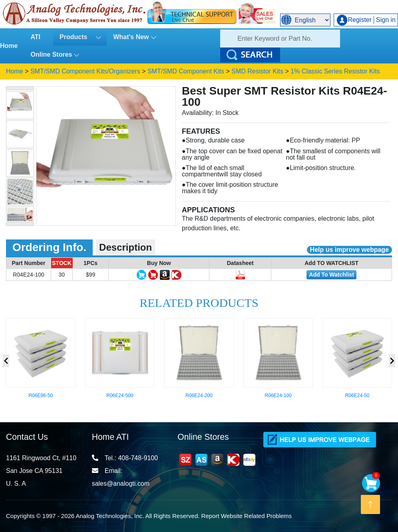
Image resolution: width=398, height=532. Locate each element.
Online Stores (51, 54)
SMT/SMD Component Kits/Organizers (85, 71)
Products (77, 37)
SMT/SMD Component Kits (186, 71)
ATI (35, 37)
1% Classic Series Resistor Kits (335, 71)
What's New (131, 37)
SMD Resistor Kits (257, 71)
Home (9, 46)
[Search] (280, 39)
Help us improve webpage (349, 250)
